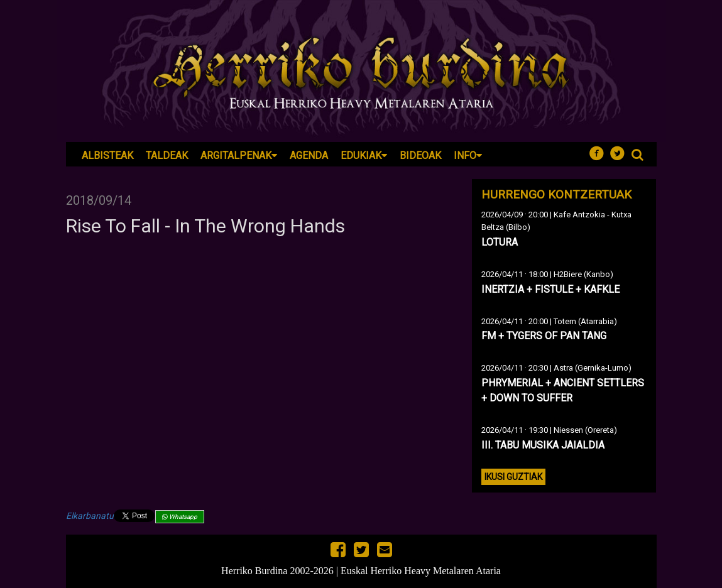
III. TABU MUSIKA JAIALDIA (543, 445)
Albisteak (107, 155)
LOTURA (500, 242)
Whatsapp (180, 517)
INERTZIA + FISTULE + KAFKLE (550, 289)
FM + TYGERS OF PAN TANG (544, 336)
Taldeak (167, 155)
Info (468, 155)
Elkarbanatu (90, 516)
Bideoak (420, 155)
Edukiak (364, 155)
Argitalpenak (239, 155)
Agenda (309, 155)
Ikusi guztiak (513, 477)
